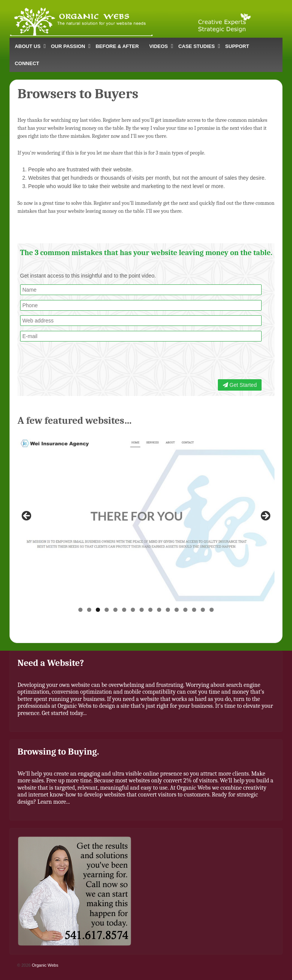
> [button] (265, 516)
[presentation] (205, 361)
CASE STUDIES (197, 46)
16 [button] (212, 610)
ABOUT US (28, 46)
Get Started (240, 385)
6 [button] (124, 610)
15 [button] (203, 610)
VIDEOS (158, 46)
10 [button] (159, 610)
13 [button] (185, 610)
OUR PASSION (68, 46)
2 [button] (89, 610)
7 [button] (133, 610)
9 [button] (150, 610)
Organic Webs (45, 965)
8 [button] (142, 610)
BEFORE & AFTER (117, 46)
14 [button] (194, 610)
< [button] (27, 516)
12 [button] (177, 610)
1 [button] (80, 610)
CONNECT (27, 63)
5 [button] (115, 610)
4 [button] (107, 610)
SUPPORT (237, 46)
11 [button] (168, 610)
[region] (146, 518)
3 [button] (98, 610)
